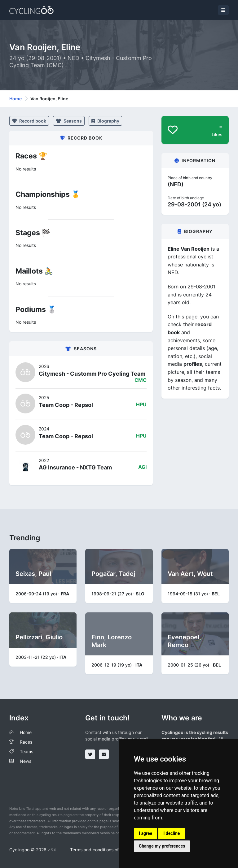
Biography (105, 121)
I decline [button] (172, 833)
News (26, 761)
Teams (26, 751)
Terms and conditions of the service (106, 850)
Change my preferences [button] (162, 846)
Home (15, 99)
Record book (29, 121)
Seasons (69, 121)
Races (26, 742)
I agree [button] (145, 833)
